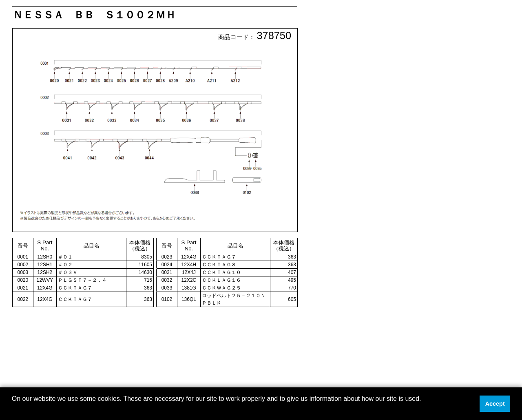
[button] (13, 409)
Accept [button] (495, 404)
